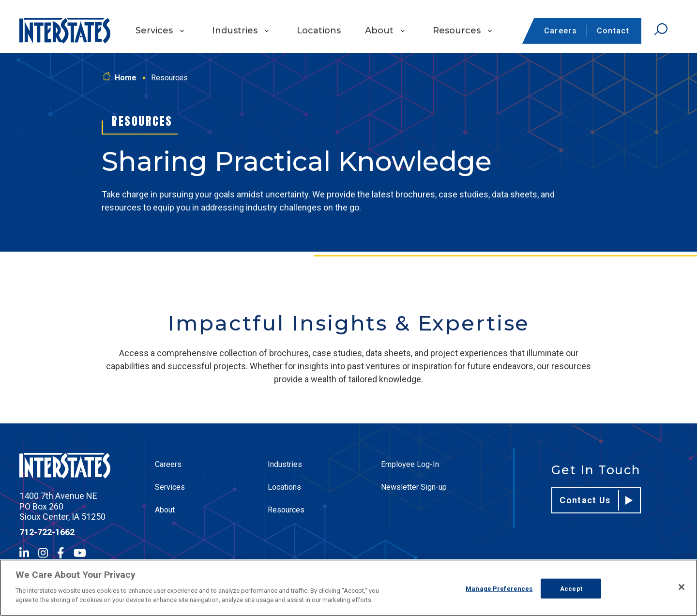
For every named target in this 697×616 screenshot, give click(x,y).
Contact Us (596, 500)
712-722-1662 (47, 532)
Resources (457, 30)
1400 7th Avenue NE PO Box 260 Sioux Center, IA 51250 (62, 506)
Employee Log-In (410, 464)
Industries (235, 30)
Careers (561, 31)
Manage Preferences (499, 588)
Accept (571, 588)
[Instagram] (43, 553)
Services (154, 30)
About (379, 30)
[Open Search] (661, 30)
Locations (319, 30)
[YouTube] (80, 553)
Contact (613, 31)
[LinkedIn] (24, 553)
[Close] (682, 587)
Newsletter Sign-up (414, 487)
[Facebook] (61, 553)
